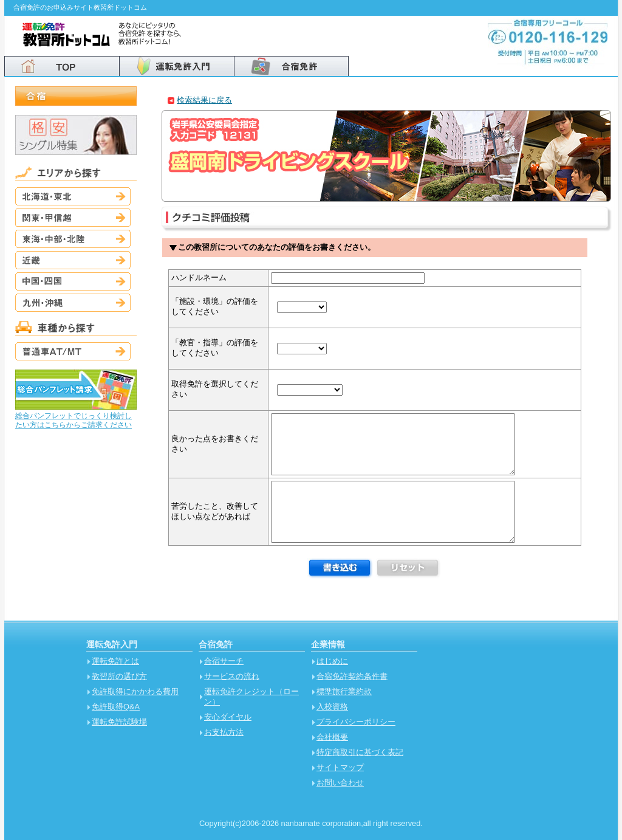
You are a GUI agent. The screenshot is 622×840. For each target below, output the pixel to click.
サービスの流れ (232, 676)
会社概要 (332, 737)
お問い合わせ (340, 783)
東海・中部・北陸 (73, 239)
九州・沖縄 (73, 303)
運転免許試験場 (119, 722)
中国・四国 (73, 281)
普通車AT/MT (73, 351)
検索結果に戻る (204, 100)
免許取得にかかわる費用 (135, 691)
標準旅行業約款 (344, 691)
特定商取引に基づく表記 (360, 752)
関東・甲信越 (73, 218)
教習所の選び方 (119, 676)
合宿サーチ (224, 661)
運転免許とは (115, 661)
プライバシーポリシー (356, 722)
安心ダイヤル (228, 717)
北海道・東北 (73, 196)
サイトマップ (340, 767)
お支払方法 (224, 732)
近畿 (73, 260)
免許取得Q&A (116, 707)
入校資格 (332, 707)
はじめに (332, 661)
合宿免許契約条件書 (352, 676)
